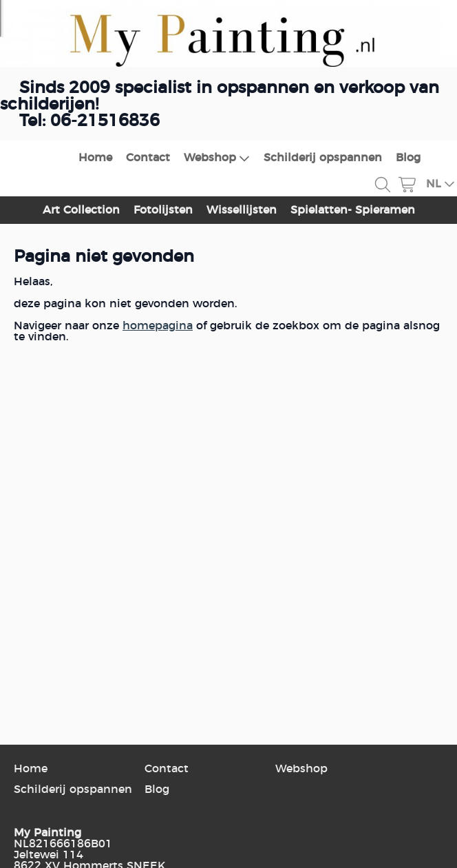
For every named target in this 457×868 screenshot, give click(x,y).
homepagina (158, 326)
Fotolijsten (163, 210)
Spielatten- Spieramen (353, 210)
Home (95, 158)
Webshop (217, 158)
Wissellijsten (242, 210)
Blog (408, 158)
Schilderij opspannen (323, 158)
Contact (148, 158)
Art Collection (81, 210)
